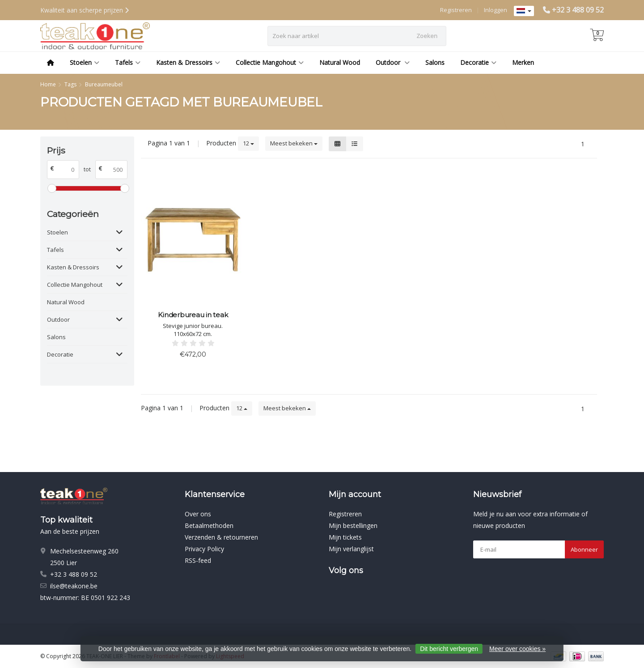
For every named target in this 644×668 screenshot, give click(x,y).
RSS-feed (198, 560)
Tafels (128, 62)
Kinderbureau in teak (193, 315)
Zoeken (427, 36)
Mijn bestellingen (353, 525)
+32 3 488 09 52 (578, 10)
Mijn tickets (345, 537)
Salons (435, 62)
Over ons (198, 514)
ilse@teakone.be (74, 586)
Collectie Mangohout (270, 62)
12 (248, 143)
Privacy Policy (204, 549)
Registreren (456, 10)
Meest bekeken (294, 143)
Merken (523, 62)
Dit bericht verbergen (449, 649)
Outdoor (393, 62)
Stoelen (85, 62)
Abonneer (584, 549)
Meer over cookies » (517, 649)
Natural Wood (340, 62)
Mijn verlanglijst (351, 549)
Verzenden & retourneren (221, 537)
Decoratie (478, 62)
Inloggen (496, 10)
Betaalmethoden (209, 525)
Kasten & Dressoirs (188, 62)
